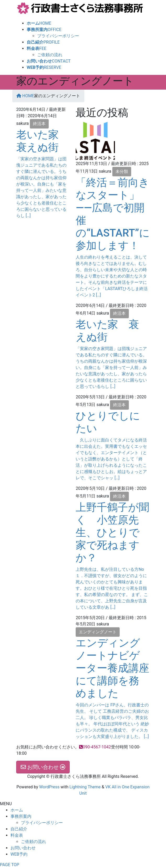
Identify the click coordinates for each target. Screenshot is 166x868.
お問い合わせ (23, 848)
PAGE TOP (10, 865)
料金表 (17, 835)
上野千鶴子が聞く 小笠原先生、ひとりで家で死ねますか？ (112, 533)
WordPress (49, 787)
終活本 (39, 124)
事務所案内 (21, 816)
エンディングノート (98, 632)
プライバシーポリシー (58, 36)
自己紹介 (19, 829)
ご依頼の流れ (50, 55)
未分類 (122, 171)
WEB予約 (19, 854)
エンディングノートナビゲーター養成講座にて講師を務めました (112, 668)
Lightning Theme (85, 787)
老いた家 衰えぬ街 (43, 141)
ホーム (17, 810)
